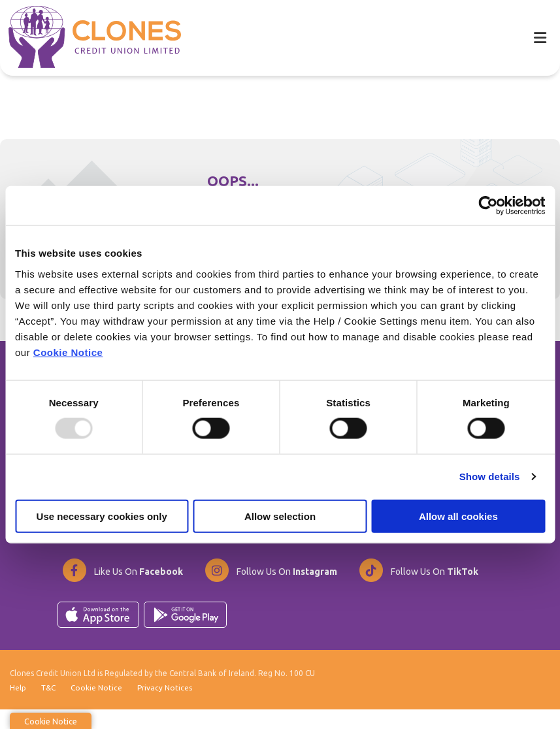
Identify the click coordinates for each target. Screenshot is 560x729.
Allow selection (280, 516)
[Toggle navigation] (540, 38)
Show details (490, 477)
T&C (49, 706)
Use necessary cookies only (102, 516)
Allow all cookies (458, 516)
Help (18, 706)
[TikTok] (418, 588)
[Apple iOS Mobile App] (98, 632)
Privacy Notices (167, 706)
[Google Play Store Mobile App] (185, 632)
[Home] (86, 37)
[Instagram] (271, 588)
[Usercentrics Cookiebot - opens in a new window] (488, 206)
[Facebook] (122, 588)
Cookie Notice (68, 352)
